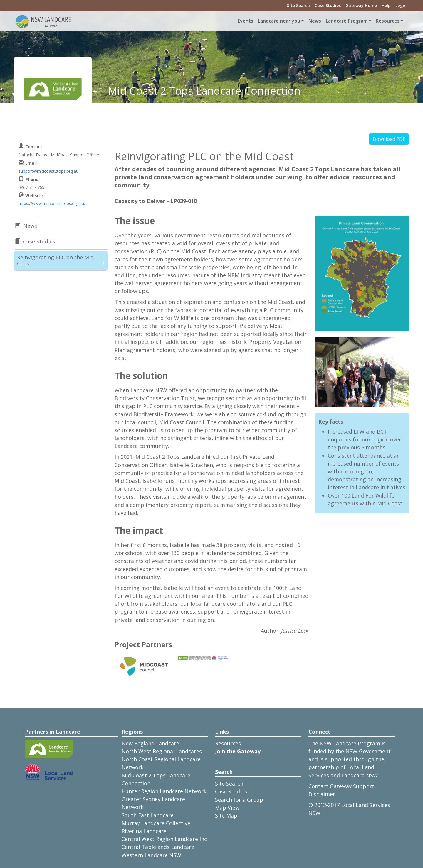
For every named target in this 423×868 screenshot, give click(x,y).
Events (245, 21)
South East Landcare (148, 815)
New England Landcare (150, 743)
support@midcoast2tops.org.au (48, 171)
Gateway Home (361, 5)
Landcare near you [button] (279, 21)
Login (401, 5)
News (315, 21)
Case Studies (328, 5)
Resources (228, 743)
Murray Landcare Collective (156, 823)
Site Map (226, 815)
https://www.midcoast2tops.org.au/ (52, 203)
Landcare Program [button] (347, 21)
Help (386, 5)
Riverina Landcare (144, 831)
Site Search (298, 5)
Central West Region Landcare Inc (164, 839)
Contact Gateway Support (341, 786)
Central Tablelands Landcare (158, 847)
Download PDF (389, 139)
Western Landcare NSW (151, 855)
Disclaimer (322, 794)
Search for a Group (239, 800)
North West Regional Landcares (162, 751)
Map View (227, 808)
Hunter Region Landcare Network (164, 791)
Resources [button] (388, 21)
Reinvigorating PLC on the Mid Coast (55, 260)
